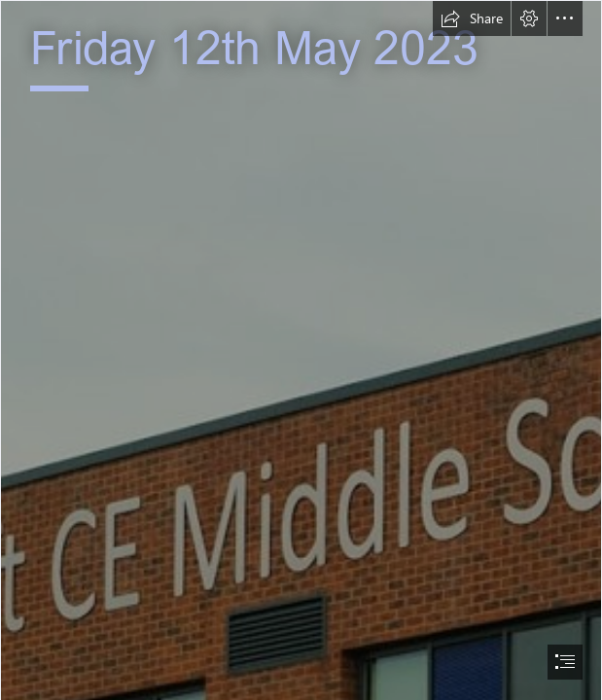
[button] (472, 18)
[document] (301, 350)
